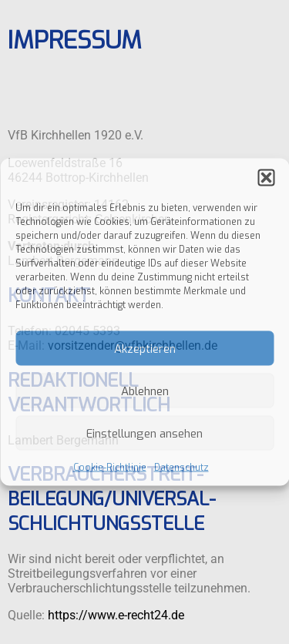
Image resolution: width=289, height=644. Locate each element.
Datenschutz (181, 468)
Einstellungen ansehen (144, 433)
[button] (266, 178)
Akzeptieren (145, 348)
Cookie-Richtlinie (110, 468)
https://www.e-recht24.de (116, 617)
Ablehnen (145, 391)
